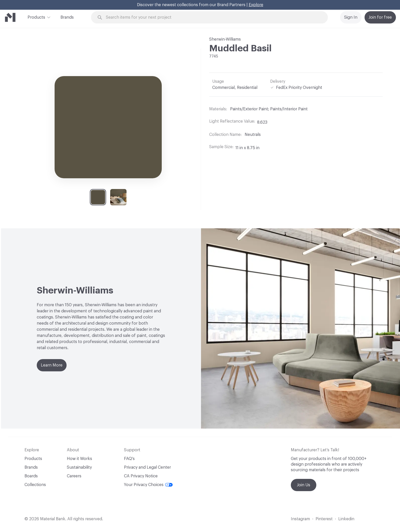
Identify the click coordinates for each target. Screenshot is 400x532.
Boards (31, 476)
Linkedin (346, 519)
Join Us (304, 485)
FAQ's (129, 459)
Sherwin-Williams (225, 39)
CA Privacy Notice (141, 476)
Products (36, 17)
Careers (74, 476)
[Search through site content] (212, 17)
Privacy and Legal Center (147, 467)
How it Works (79, 459)
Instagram (300, 519)
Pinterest (324, 519)
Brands (67, 17)
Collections (35, 485)
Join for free (380, 17)
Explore (256, 5)
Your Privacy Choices (148, 485)
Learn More (52, 365)
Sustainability (79, 467)
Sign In (351, 17)
